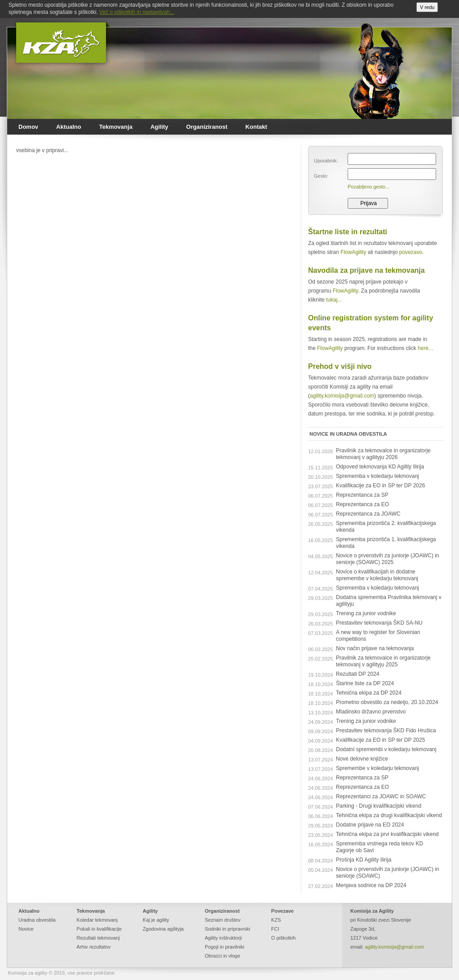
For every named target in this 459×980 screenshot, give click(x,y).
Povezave (282, 911)
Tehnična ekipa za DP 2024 (369, 693)
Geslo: (321, 176)
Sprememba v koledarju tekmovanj (377, 476)
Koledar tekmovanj (97, 920)
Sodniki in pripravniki (227, 929)
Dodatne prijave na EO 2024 (370, 825)
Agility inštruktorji (223, 938)
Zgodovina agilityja (163, 929)
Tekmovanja (116, 127)
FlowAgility (353, 252)
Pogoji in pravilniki (225, 947)
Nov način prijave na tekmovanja (375, 648)
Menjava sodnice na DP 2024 (371, 885)
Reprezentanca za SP (362, 495)
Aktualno (69, 127)
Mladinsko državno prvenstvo (371, 712)
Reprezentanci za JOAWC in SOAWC (381, 796)
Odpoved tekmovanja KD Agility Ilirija (380, 467)
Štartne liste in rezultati (348, 232)
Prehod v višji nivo (340, 366)
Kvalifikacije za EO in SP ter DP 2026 (380, 486)
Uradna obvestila (37, 920)
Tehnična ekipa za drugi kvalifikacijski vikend (389, 815)
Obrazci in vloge (223, 956)
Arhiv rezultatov (94, 947)
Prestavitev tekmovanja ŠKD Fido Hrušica (386, 731)
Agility (159, 127)
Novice (26, 929)
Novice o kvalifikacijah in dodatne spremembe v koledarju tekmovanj (377, 575)
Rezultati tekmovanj (98, 938)
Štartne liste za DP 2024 (365, 683)
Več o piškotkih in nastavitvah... (137, 12)
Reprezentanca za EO (362, 504)
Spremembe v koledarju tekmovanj (377, 768)
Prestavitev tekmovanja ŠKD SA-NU (379, 623)
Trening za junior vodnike (366, 613)
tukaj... (334, 300)
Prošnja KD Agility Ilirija (364, 860)
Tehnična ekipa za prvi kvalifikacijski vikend (387, 834)
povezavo (411, 252)
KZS (276, 920)
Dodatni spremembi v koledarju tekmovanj (386, 749)
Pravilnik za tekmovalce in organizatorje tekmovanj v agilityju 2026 (383, 454)
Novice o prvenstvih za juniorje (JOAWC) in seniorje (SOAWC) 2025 (388, 559)
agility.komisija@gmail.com (342, 396)
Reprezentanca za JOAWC (368, 514)
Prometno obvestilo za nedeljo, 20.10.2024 (387, 702)
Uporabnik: (326, 161)
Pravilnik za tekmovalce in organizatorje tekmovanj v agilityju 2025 (383, 661)
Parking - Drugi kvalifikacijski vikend (379, 806)
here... (425, 348)
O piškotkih (283, 938)
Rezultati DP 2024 (358, 674)
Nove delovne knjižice (362, 759)
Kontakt (256, 127)
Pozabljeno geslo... (369, 187)
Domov (28, 127)
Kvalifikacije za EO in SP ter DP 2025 (380, 740)
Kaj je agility (156, 920)
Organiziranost (207, 127)
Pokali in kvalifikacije (99, 929)
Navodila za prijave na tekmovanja (366, 270)
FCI (275, 929)
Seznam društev (223, 920)
